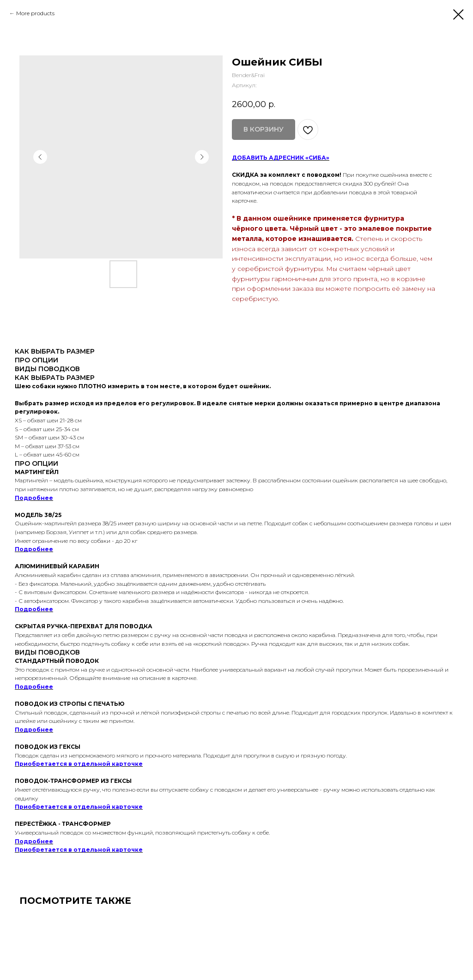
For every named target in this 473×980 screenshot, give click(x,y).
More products (35, 13)
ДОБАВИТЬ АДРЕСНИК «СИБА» (281, 158)
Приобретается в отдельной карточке (79, 764)
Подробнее (34, 498)
